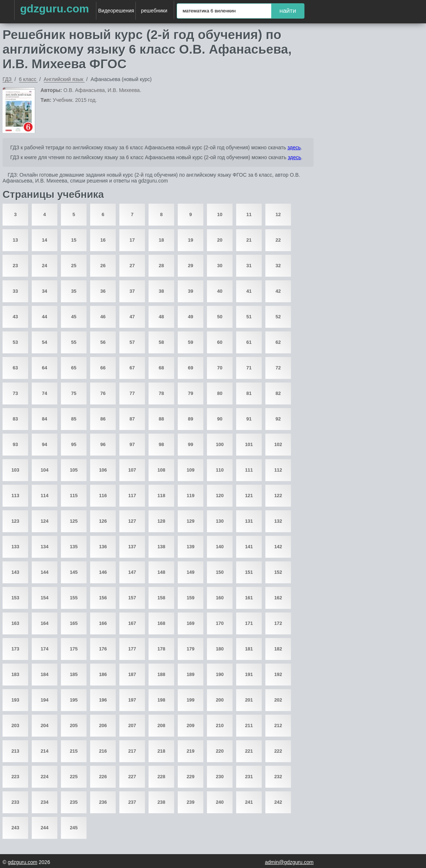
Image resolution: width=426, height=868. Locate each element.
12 (278, 214)
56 (103, 342)
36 (103, 291)
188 (161, 674)
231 (249, 777)
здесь (294, 147)
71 (249, 368)
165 (74, 623)
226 (103, 777)
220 (220, 751)
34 (45, 291)
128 (161, 521)
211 (249, 725)
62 (278, 342)
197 (132, 700)
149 (191, 572)
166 (103, 623)
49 (191, 317)
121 (249, 496)
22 (278, 240)
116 (103, 496)
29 (191, 266)
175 (74, 649)
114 (45, 496)
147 (132, 572)
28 (161, 266)
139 (191, 547)
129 (191, 521)
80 (220, 393)
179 (191, 649)
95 (74, 444)
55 (74, 342)
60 (220, 342)
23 (15, 266)
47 (132, 317)
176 (103, 649)
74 (45, 393)
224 (45, 777)
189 (191, 674)
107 (132, 470)
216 (103, 751)
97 (132, 444)
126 (103, 521)
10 (220, 214)
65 (74, 368)
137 (132, 547)
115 (74, 496)
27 (132, 266)
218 (161, 751)
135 (74, 547)
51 (249, 317)
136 (103, 547)
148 (161, 572)
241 (249, 802)
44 (45, 317)
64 (45, 368)
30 (220, 266)
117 (132, 496)
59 (191, 342)
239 (191, 802)
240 (220, 802)
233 (15, 802)
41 (249, 291)
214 (45, 751)
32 (278, 266)
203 (15, 725)
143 (15, 572)
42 (278, 291)
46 (103, 317)
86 (103, 419)
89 (191, 419)
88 (161, 419)
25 (74, 266)
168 (161, 623)
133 (15, 547)
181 (249, 649)
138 (161, 547)
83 (15, 419)
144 (45, 572)
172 (278, 623)
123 (15, 521)
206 (103, 725)
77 (132, 393)
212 (278, 725)
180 (220, 649)
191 (249, 674)
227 (132, 777)
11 (249, 214)
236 (103, 802)
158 (161, 598)
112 (278, 470)
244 (45, 828)
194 (45, 700)
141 (249, 547)
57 (132, 342)
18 (161, 240)
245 (74, 828)
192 (278, 674)
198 (161, 700)
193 (15, 700)
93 (15, 444)
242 (278, 802)
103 (15, 470)
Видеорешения (116, 11)
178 (161, 649)
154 (45, 598)
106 (103, 470)
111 (249, 470)
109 (191, 470)
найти (288, 11)
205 (74, 725)
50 (220, 317)
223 (15, 777)
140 (220, 547)
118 (161, 496)
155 (74, 598)
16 (103, 240)
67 (132, 368)
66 (103, 368)
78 (161, 393)
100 (220, 444)
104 (45, 470)
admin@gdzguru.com (289, 862)
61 (249, 342)
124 (45, 521)
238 (161, 802)
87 (132, 419)
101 (249, 444)
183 (15, 674)
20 (220, 240)
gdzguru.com (55, 9)
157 (132, 598)
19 (191, 240)
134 (45, 547)
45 (74, 317)
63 (15, 368)
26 (103, 266)
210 (220, 725)
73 (15, 393)
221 (249, 751)
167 (132, 623)
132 (278, 521)
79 (191, 393)
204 (45, 725)
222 (278, 751)
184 (45, 674)
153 (15, 598)
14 (45, 240)
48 (161, 317)
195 (74, 700)
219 (191, 751)
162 (278, 598)
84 (45, 419)
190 (220, 674)
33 (15, 291)
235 (74, 802)
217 (132, 751)
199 (191, 700)
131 (249, 521)
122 (278, 496)
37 (132, 291)
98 (161, 444)
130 (220, 521)
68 (161, 368)
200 (220, 700)
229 (191, 777)
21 (249, 240)
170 (220, 623)
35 (74, 291)
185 (74, 674)
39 (191, 291)
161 (249, 598)
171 (249, 623)
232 (278, 777)
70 (220, 368)
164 (45, 623)
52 (278, 317)
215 (74, 751)
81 (249, 393)
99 (191, 444)
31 (249, 266)
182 (278, 649)
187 (132, 674)
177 (132, 649)
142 (278, 547)
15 (74, 240)
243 (15, 828)
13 (15, 240)
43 (15, 317)
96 (103, 444)
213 (15, 751)
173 (15, 649)
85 (74, 419)
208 (161, 725)
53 (15, 342)
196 (103, 700)
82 (278, 393)
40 (220, 291)
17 (132, 240)
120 (220, 496)
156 (103, 598)
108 (161, 470)
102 (278, 444)
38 (161, 291)
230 (220, 777)
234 (45, 802)
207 (132, 725)
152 (278, 572)
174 (45, 649)
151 (249, 572)
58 (161, 342)
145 (74, 572)
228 (161, 777)
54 (45, 342)
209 (191, 725)
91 (249, 419)
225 (74, 777)
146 (103, 572)
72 (278, 368)
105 (74, 470)
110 (220, 470)
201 (249, 700)
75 (74, 393)
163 (15, 623)
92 (278, 419)
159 (191, 598)
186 (103, 674)
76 (103, 393)
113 (15, 496)
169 (191, 623)
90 (220, 419)
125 (74, 521)
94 (45, 444)
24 (45, 266)
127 (132, 521)
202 (278, 700)
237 (132, 802)
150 (220, 572)
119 (191, 496)
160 (220, 598)
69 (191, 368)
